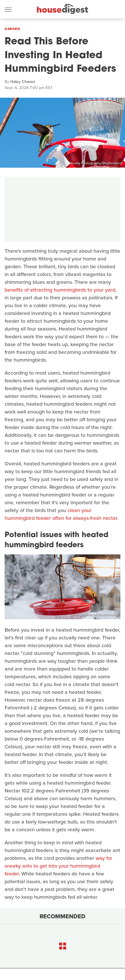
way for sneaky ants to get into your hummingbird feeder (58, 866)
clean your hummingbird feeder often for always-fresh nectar (61, 514)
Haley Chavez (23, 82)
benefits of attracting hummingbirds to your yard (60, 290)
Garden (12, 29)
